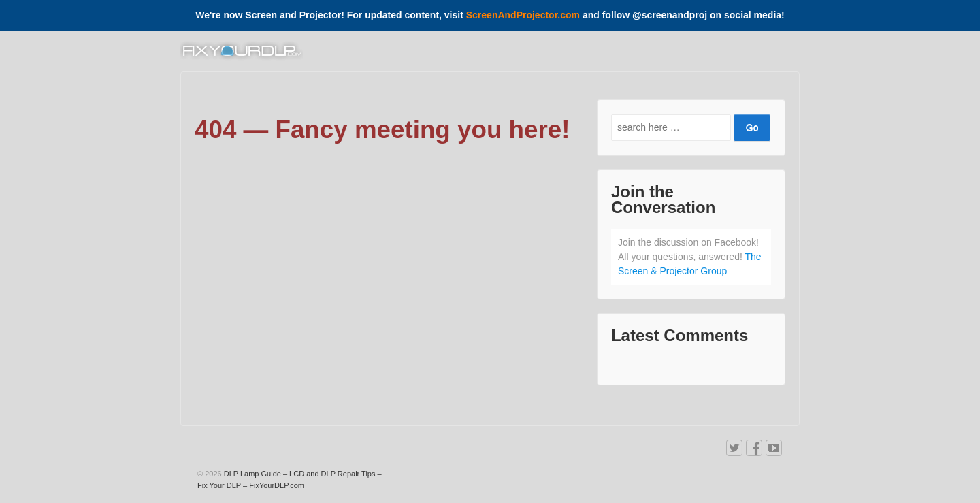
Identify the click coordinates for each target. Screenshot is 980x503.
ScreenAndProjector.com (523, 15)
